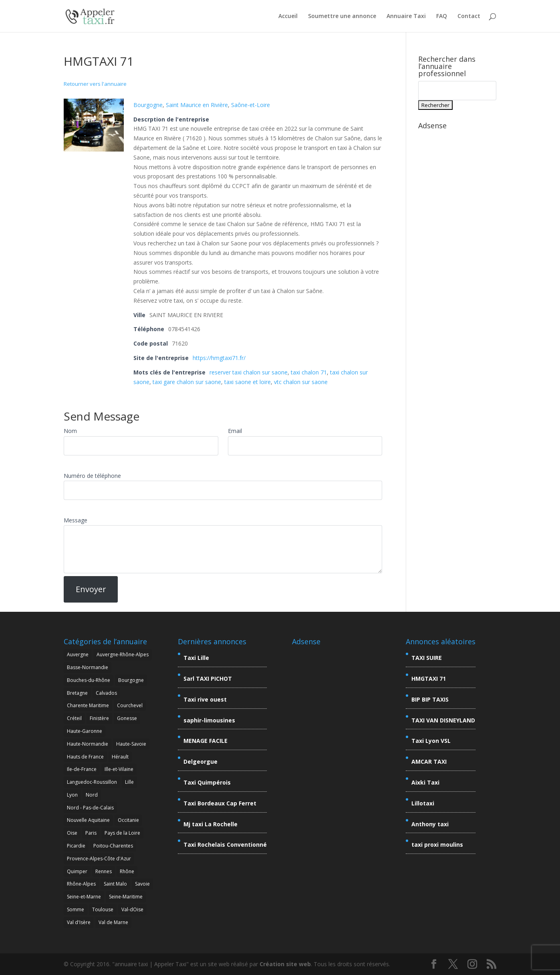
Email (235, 431)
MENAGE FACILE (205, 741)
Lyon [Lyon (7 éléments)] (72, 795)
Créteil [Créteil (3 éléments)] (74, 718)
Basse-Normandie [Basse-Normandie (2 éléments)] (88, 667)
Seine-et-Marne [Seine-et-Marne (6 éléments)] (84, 897)
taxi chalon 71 (309, 372)
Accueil (288, 16)
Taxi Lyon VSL (431, 741)
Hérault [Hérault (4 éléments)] (120, 757)
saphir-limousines (209, 720)
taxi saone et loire (248, 382)
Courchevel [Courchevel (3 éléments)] (130, 705)
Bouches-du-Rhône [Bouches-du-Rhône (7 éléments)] (89, 680)
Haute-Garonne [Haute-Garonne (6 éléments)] (85, 731)
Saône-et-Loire (251, 105)
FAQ (442, 16)
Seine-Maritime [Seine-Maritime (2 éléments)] (126, 897)
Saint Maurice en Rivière (197, 105)
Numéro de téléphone (92, 476)
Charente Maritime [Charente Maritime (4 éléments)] (88, 705)
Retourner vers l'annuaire (95, 84)
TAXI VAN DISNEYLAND (443, 720)
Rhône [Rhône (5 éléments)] (127, 871)
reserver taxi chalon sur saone (249, 372)
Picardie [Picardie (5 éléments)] (76, 846)
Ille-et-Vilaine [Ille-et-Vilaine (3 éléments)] (119, 769)
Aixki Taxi (425, 782)
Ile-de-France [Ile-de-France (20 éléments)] (82, 769)
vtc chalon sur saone (301, 382)
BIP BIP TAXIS (430, 699)
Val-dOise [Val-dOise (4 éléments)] (132, 909)
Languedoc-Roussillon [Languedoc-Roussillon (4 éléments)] (92, 782)
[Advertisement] (457, 253)
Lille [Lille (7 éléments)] (129, 782)
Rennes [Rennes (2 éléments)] (104, 871)
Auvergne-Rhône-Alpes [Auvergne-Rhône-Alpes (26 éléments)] (123, 654)
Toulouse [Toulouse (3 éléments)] (103, 909)
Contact (469, 16)
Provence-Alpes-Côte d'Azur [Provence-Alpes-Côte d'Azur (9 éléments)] (99, 859)
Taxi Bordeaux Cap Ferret (220, 803)
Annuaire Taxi (406, 16)
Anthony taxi (430, 824)
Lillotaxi (423, 803)
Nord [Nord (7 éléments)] (92, 795)
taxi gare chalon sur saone (187, 382)
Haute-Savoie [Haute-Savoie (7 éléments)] (131, 744)
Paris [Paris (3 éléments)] (91, 833)
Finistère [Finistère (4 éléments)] (99, 718)
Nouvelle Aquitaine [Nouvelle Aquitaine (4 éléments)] (88, 820)
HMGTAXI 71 (429, 679)
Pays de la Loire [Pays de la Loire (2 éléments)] (122, 833)
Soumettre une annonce (342, 16)
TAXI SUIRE (427, 658)
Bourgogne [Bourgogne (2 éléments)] (131, 680)
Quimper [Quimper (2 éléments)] (77, 871)
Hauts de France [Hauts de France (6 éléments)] (85, 757)
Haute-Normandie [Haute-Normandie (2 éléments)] (88, 744)
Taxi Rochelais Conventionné (225, 845)
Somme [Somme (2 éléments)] (76, 909)
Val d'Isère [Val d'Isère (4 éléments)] (79, 922)
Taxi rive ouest (205, 699)
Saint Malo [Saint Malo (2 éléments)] (115, 884)
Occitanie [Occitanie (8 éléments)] (128, 820)
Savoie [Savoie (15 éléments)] (142, 884)
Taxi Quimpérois (207, 782)
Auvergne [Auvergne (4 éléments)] (78, 654)
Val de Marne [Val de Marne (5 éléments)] (113, 922)
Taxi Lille (196, 658)
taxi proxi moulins (437, 845)
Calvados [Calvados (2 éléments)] (106, 693)
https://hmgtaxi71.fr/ (219, 358)
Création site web (285, 964)
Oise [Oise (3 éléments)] (72, 833)
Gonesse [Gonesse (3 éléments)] (127, 718)
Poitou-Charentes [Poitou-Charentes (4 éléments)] (113, 846)
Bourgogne (148, 105)
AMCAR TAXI (429, 762)
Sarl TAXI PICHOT (208, 679)
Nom (70, 431)
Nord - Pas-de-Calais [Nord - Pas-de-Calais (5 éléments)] (90, 808)
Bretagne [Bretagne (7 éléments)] (77, 693)
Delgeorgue (200, 762)
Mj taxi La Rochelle (211, 824)
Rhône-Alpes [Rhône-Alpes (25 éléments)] (81, 884)
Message (76, 520)
